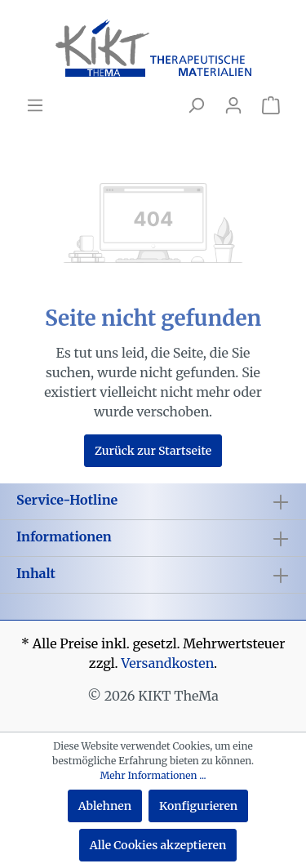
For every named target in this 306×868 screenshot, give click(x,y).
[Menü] (35, 105)
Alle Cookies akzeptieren (158, 845)
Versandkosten (167, 663)
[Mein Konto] (233, 105)
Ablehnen (105, 806)
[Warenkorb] (271, 105)
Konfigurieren (198, 806)
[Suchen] (196, 105)
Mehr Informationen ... (153, 775)
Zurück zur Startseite (153, 451)
